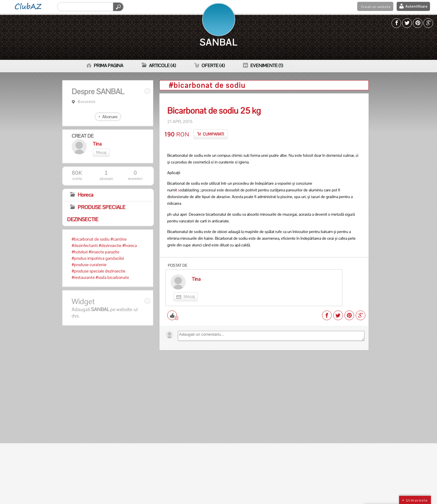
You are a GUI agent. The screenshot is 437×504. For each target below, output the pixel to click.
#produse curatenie (89, 265)
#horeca (130, 245)
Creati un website (376, 7)
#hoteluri (80, 252)
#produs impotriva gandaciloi (98, 258)
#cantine (119, 239)
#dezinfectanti (85, 245)
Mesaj (101, 152)
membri (135, 175)
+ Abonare (108, 117)
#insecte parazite (104, 252)
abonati (106, 175)
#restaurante (83, 277)
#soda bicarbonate (112, 277)
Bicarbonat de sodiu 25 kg (214, 111)
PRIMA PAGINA (105, 65)
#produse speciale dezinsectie (98, 271)
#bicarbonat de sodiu (91, 239)
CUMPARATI (213, 134)
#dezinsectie (110, 245)
